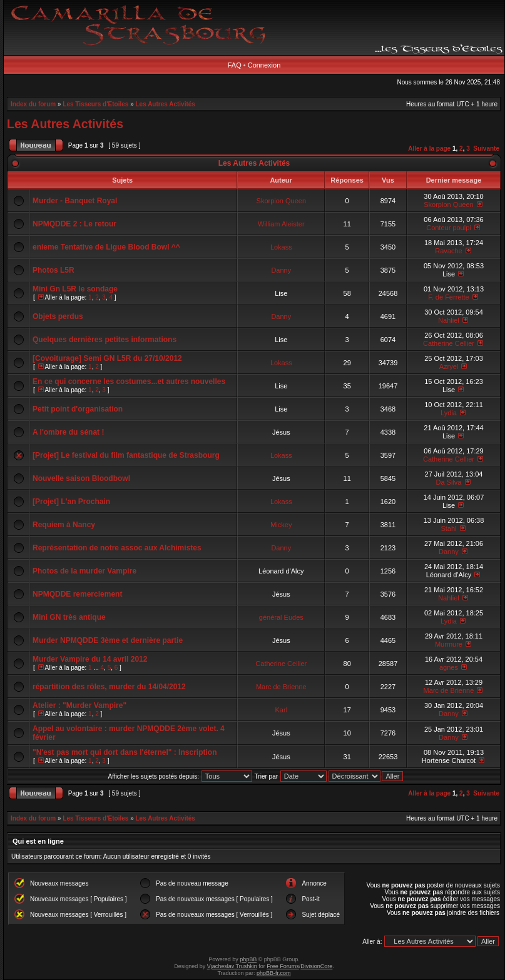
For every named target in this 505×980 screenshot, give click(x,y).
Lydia (449, 413)
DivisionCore (316, 966)
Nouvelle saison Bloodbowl (81, 478)
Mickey (281, 525)
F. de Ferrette (448, 297)
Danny (281, 270)
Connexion (264, 65)
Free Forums (283, 966)
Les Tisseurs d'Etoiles (95, 104)
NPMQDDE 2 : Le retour (74, 224)
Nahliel (449, 320)
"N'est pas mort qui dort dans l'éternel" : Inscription (125, 752)
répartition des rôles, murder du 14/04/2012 (109, 687)
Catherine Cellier (449, 343)
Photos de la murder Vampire (84, 571)
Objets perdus (58, 316)
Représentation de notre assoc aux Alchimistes (117, 548)
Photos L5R (54, 270)
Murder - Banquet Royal (75, 201)
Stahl (448, 528)
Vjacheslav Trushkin (232, 966)
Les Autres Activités (166, 104)
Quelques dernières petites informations (105, 340)
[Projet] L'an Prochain (71, 502)
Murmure (449, 644)
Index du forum (33, 104)
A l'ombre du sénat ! (68, 432)
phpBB (248, 959)
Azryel (449, 366)
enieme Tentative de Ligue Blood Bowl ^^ (106, 247)
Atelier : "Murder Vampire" (79, 705)
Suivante (486, 149)
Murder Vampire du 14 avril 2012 (90, 659)
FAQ (235, 65)
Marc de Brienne (281, 687)
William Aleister (281, 224)
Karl (282, 710)
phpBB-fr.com (274, 973)
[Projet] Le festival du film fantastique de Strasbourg (126, 455)
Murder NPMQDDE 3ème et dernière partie (108, 640)
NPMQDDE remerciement (77, 594)
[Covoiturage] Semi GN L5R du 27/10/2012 (107, 358)
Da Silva (448, 482)
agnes (449, 667)
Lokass (281, 247)
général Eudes (281, 617)
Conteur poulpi (449, 228)
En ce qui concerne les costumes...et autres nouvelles (129, 381)
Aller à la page (429, 149)
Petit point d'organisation (78, 409)
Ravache (448, 251)
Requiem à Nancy (64, 525)
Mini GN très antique (69, 617)
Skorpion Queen (282, 201)
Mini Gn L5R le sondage (75, 289)
